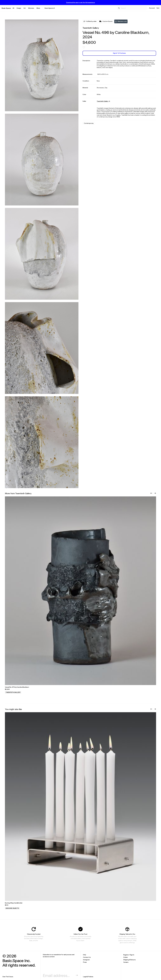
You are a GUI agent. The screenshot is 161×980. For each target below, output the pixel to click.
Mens (38, 8)
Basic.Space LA (50, 8)
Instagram (86, 960)
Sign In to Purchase (119, 53)
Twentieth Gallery (91, 28)
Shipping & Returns (129, 960)
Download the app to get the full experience (81, 2)
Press (85, 962)
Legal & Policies (88, 977)
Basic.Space (6, 8)
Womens (31, 8)
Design (19, 8)
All (13, 8)
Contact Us (87, 957)
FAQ (85, 955)
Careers (126, 962)
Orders (126, 957)
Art (25, 8)
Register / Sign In (129, 955)
